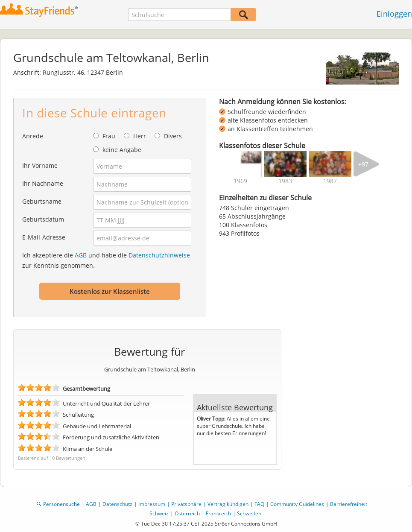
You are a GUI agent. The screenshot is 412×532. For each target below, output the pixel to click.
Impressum (152, 504)
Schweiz (159, 513)
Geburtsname (42, 201)
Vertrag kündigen (228, 504)
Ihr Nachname (43, 183)
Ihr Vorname (40, 165)
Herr (140, 136)
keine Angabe (122, 150)
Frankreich (218, 513)
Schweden (249, 513)
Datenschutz (117, 504)
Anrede (33, 136)
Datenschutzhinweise (159, 255)
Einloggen (394, 14)
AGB (81, 255)
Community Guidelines (297, 504)
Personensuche (61, 504)
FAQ (259, 504)
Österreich (187, 513)
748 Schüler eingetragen (254, 208)
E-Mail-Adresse (44, 237)
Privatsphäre (186, 504)
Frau (109, 136)
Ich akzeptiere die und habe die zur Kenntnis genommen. (106, 260)
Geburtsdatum (43, 219)
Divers (173, 136)
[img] (240, 164)
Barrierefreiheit (349, 504)
